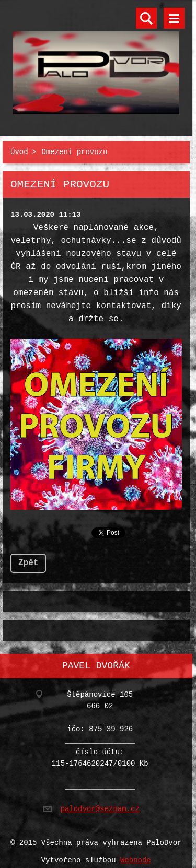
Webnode (136, 854)
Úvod (19, 150)
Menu (174, 18)
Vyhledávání (146, 18)
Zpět (28, 559)
